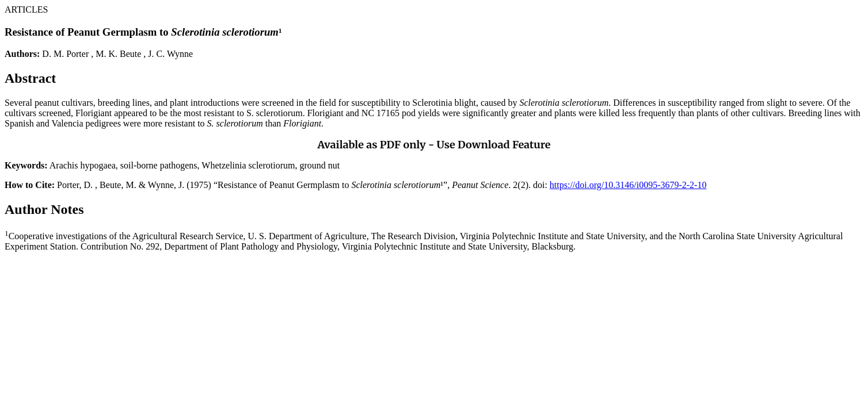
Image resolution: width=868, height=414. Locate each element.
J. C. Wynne (170, 54)
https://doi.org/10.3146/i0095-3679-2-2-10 (628, 185)
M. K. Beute (118, 54)
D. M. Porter (65, 54)
